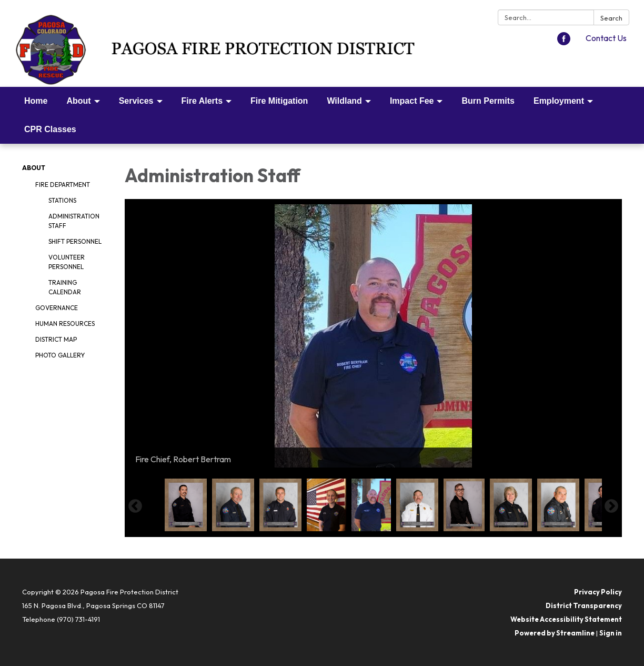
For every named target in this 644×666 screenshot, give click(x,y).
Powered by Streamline (555, 633)
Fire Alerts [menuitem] (202, 101)
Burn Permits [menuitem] (488, 101)
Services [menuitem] (136, 101)
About (34, 168)
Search (611, 18)
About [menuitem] (78, 101)
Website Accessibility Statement (566, 619)
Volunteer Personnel (67, 262)
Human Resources (65, 324)
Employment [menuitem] (559, 101)
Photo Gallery (60, 355)
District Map (56, 339)
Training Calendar (65, 287)
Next (611, 506)
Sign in (611, 633)
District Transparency (584, 605)
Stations (62, 200)
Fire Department (63, 185)
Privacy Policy (598, 592)
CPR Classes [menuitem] (50, 129)
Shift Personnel (75, 241)
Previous (135, 506)
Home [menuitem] (36, 101)
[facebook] (564, 42)
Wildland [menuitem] (344, 101)
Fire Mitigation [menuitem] (279, 101)
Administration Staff (74, 221)
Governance (57, 308)
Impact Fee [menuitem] (412, 101)
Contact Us (606, 38)
